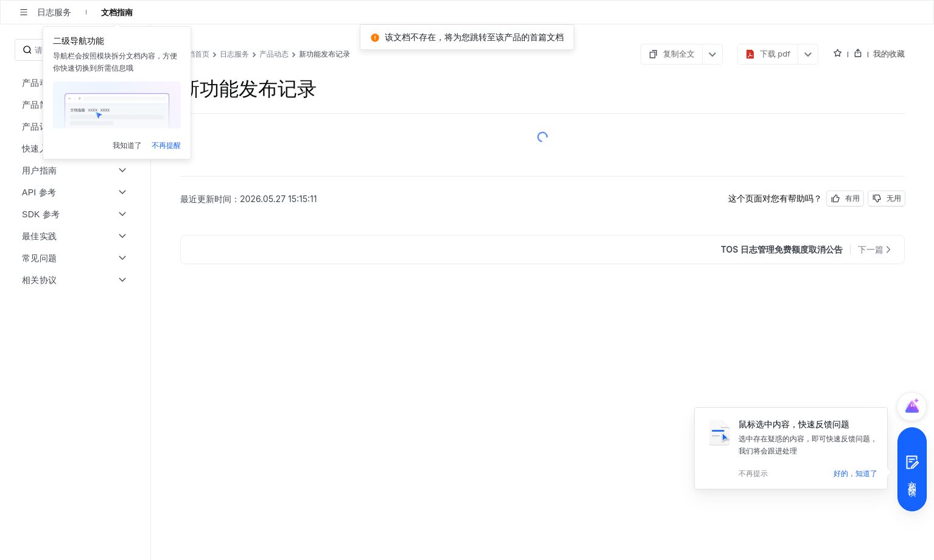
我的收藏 (889, 54)
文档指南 (117, 12)
